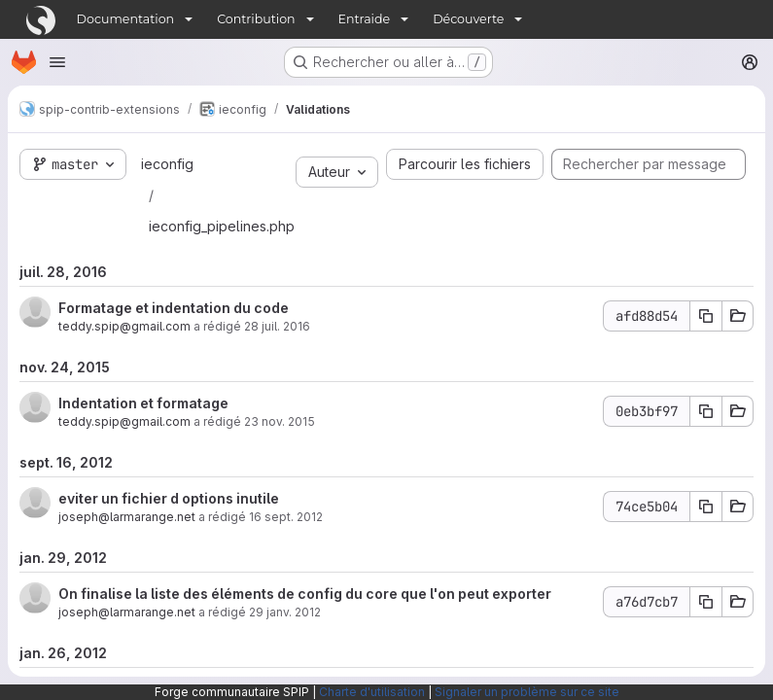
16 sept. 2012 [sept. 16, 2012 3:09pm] (286, 517)
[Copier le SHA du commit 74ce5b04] (706, 507)
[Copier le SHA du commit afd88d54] (706, 316)
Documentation (126, 19)
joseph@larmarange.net (127, 517)
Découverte (468, 19)
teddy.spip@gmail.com (124, 326)
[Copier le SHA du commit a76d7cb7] (706, 602)
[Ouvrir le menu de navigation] (57, 62)
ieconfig (167, 164)
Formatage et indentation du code (174, 308)
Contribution (256, 19)
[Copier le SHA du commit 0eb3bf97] (706, 411)
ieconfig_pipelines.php (222, 226)
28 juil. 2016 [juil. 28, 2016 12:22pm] (277, 326)
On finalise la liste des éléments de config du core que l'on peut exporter (305, 594)
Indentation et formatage (143, 403)
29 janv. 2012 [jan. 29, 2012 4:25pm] (285, 612)
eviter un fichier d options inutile (169, 498)
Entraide (365, 19)
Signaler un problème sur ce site (527, 692)
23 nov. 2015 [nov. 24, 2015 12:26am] (280, 421)
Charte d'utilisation (372, 692)
